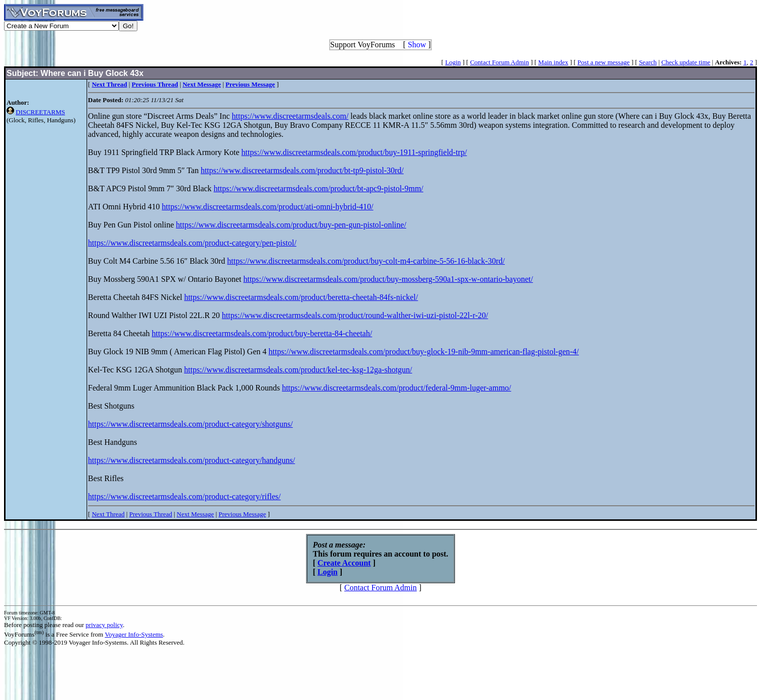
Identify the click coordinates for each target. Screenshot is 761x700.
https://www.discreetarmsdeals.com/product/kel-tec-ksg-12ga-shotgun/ (298, 370)
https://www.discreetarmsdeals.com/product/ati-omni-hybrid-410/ (268, 207)
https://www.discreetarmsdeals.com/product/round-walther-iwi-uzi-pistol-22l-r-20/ (355, 315)
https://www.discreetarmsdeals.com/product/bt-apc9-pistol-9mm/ (318, 188)
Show (417, 45)
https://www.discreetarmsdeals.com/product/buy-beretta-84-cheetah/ (262, 333)
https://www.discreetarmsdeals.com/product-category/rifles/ (184, 496)
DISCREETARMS (40, 112)
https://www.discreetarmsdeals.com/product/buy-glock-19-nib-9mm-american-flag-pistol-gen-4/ (424, 352)
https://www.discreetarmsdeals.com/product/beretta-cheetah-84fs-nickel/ (301, 297)
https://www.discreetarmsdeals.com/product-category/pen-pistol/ (192, 243)
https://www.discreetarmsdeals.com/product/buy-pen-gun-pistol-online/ (291, 225)
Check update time (686, 62)
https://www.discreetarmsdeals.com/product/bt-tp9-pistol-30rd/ (302, 170)
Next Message (195, 514)
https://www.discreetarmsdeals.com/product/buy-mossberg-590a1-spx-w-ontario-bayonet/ (388, 279)
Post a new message (603, 62)
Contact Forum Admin (500, 62)
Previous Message (242, 514)
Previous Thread (151, 514)
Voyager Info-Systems (134, 634)
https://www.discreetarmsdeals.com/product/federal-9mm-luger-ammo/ (396, 388)
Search (648, 62)
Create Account (344, 563)
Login (453, 62)
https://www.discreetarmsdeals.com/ (290, 116)
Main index (553, 62)
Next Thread (108, 514)
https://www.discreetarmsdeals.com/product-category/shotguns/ (191, 424)
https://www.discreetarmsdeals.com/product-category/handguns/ (192, 460)
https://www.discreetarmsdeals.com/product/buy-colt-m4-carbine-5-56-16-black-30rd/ (366, 261)
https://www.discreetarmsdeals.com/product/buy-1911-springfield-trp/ (354, 152)
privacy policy (104, 625)
